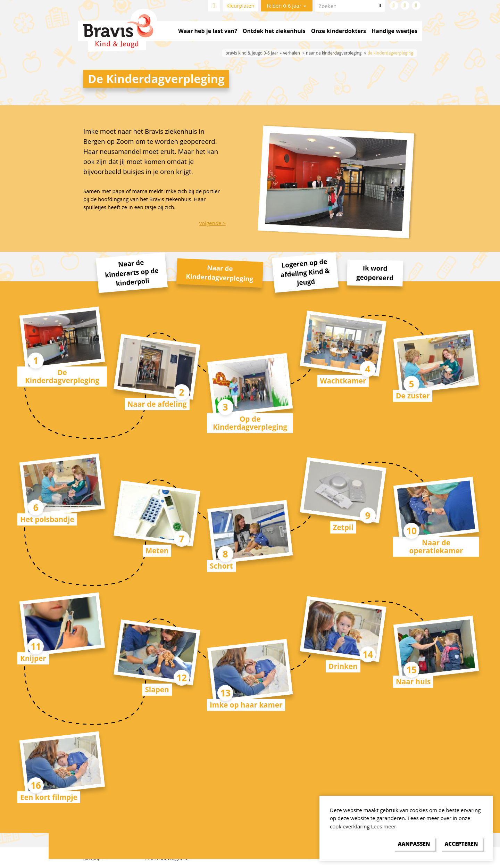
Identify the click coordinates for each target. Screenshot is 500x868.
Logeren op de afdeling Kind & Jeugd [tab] (305, 272)
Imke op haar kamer (246, 705)
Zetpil (343, 527)
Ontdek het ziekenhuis (274, 31)
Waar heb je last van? (207, 31)
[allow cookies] (461, 844)
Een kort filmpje (49, 797)
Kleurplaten (240, 6)
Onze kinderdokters (339, 31)
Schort (221, 566)
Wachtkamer (343, 381)
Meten (157, 551)
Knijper (33, 658)
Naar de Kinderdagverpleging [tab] (220, 273)
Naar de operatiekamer (436, 547)
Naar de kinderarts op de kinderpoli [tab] (132, 273)
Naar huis (413, 681)
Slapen (157, 689)
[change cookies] (414, 844)
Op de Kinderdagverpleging (250, 423)
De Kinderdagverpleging (62, 376)
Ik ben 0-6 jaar (287, 6)
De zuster (413, 396)
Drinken (343, 666)
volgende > (212, 223)
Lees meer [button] (384, 826)
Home (214, 6)
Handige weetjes (394, 31)
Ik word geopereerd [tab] (375, 272)
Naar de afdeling (157, 404)
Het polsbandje (47, 519)
